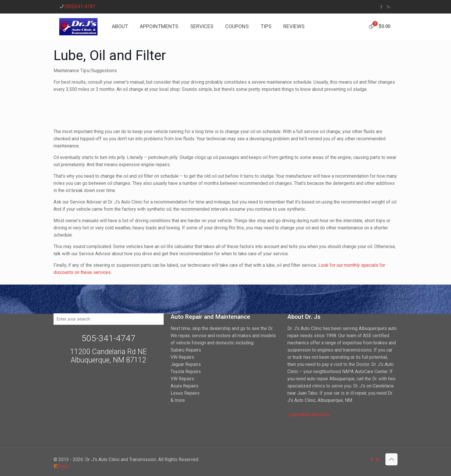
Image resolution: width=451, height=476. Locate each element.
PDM (61, 467)
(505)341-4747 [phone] (80, 6)
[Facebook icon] (381, 7)
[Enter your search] (109, 319)
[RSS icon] (388, 7)
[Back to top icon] (391, 459)
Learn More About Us (309, 415)
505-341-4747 (108, 338)
